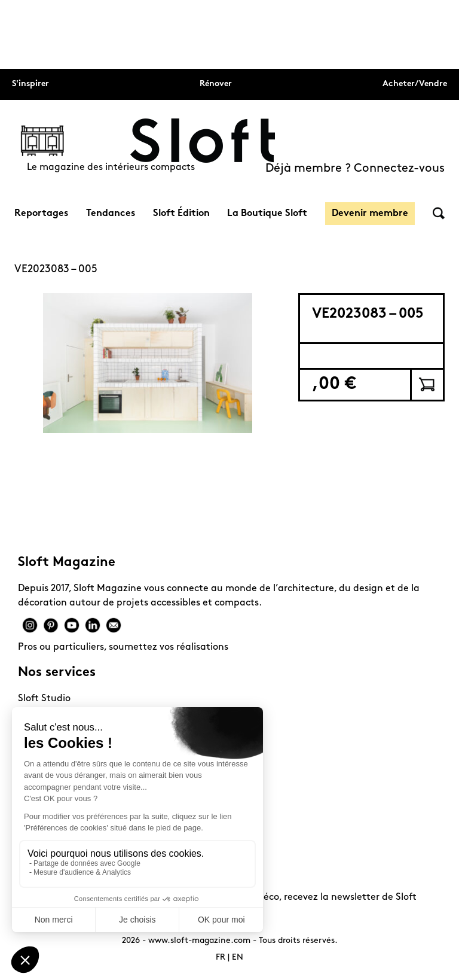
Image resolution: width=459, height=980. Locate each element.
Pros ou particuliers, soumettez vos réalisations (123, 647)
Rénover (216, 84)
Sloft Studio (44, 699)
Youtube (72, 625)
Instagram (30, 625)
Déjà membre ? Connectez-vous (355, 169)
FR (221, 958)
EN (238, 958)
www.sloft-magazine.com (199, 941)
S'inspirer (30, 84)
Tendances (111, 214)
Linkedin (93, 625)
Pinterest (51, 625)
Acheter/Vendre (415, 84)
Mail (114, 625)
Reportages (41, 214)
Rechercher (439, 213)
